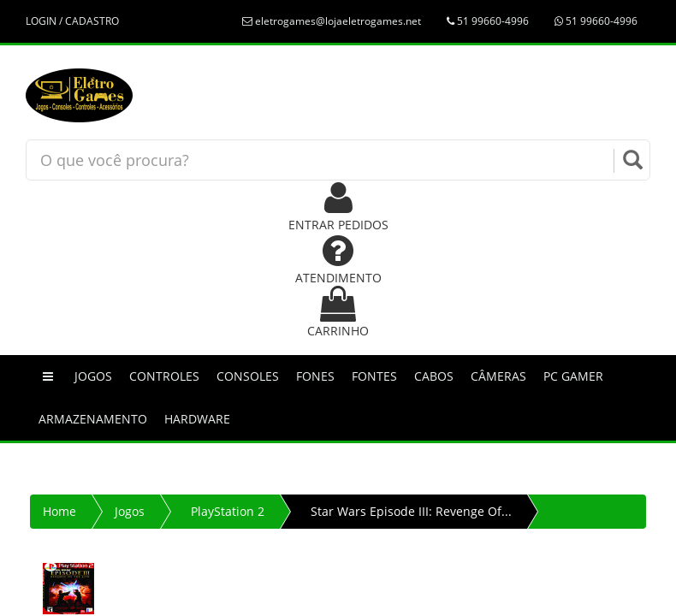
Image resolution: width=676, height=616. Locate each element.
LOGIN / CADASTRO (72, 21)
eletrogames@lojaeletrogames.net (332, 21)
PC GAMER (573, 376)
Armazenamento (93, 419)
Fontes (374, 376)
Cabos (434, 376)
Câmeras (498, 376)
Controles (164, 376)
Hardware (197, 419)
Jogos (93, 376)
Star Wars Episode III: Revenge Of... (411, 511)
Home (59, 511)
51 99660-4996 (488, 21)
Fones (315, 376)
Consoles (248, 376)
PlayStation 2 (228, 511)
